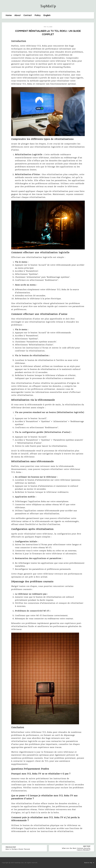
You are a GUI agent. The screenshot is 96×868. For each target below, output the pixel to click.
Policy (38, 15)
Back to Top (89, 863)
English (47, 15)
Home (9, 15)
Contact (28, 15)
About (18, 15)
